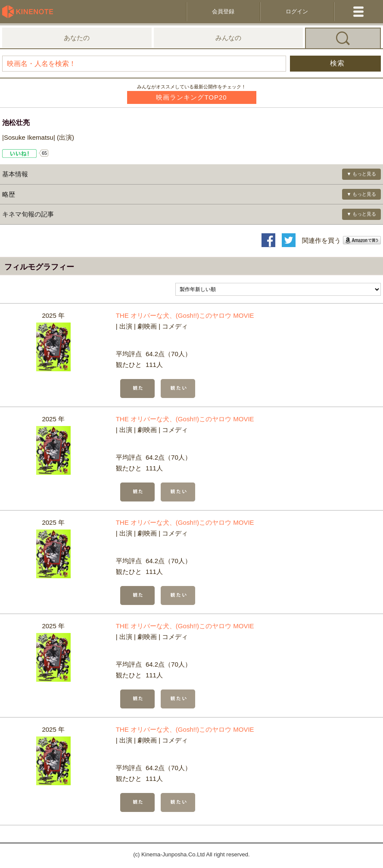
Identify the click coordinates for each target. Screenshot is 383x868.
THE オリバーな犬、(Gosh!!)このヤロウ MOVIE (185, 315)
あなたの (77, 38)
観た (137, 389)
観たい (178, 389)
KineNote (30, 12)
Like (20, 154)
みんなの (228, 38)
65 (44, 153)
